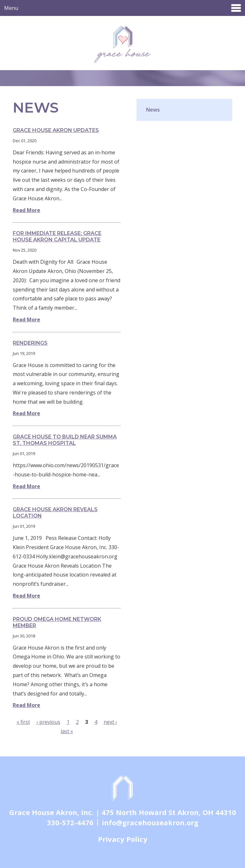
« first (23, 722)
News (153, 110)
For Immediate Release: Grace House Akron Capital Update (57, 236)
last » (67, 731)
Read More (26, 210)
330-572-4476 (70, 822)
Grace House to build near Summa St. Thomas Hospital (65, 440)
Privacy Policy (123, 839)
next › (110, 722)
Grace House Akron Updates (56, 130)
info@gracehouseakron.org (150, 822)
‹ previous (48, 722)
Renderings (30, 343)
